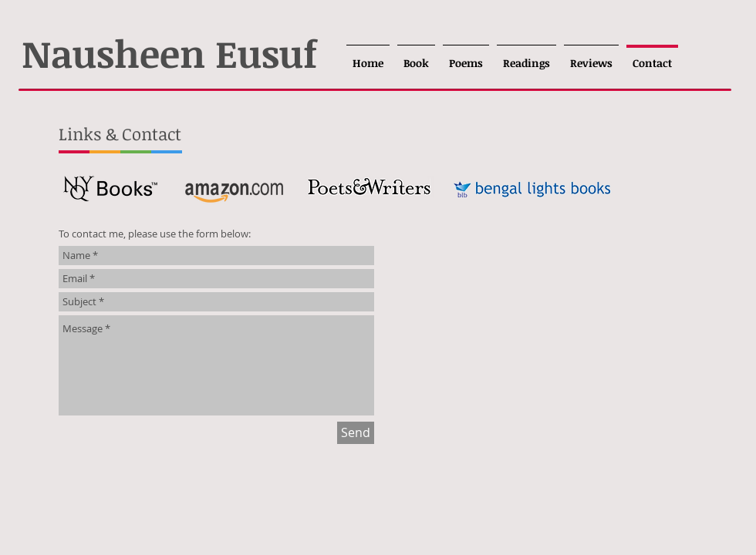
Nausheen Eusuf (169, 53)
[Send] (356, 433)
